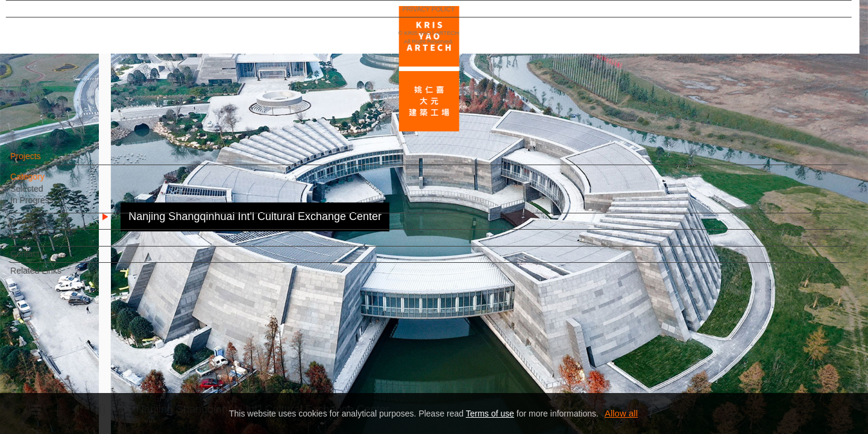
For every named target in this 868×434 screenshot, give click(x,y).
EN (82, 354)
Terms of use (490, 414)
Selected (48, 195)
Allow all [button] (621, 413)
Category (49, 183)
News (42, 227)
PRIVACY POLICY (62, 389)
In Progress (54, 206)
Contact (46, 260)
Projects (47, 162)
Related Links (58, 277)
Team (42, 244)
